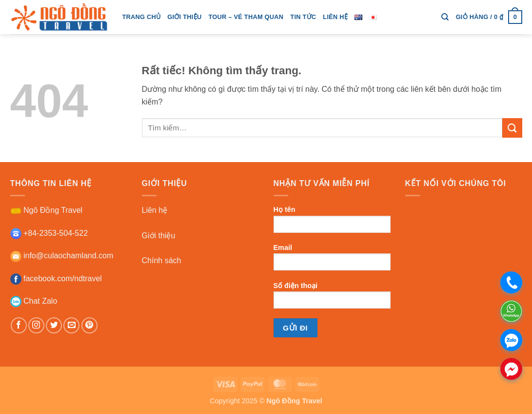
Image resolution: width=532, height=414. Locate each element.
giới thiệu (184, 17)
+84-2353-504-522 (49, 233)
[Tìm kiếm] (445, 17)
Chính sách (162, 260)
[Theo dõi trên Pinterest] (89, 325)
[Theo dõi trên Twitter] (54, 325)
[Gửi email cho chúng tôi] (71, 325)
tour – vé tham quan (246, 17)
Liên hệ (335, 17)
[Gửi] (512, 128)
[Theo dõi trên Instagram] (36, 325)
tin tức (303, 17)
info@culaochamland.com (62, 256)
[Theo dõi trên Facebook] (19, 325)
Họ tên (332, 222)
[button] (489, 17)
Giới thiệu (159, 236)
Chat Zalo (34, 301)
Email (332, 260)
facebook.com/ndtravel (56, 279)
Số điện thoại (332, 299)
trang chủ (142, 17)
